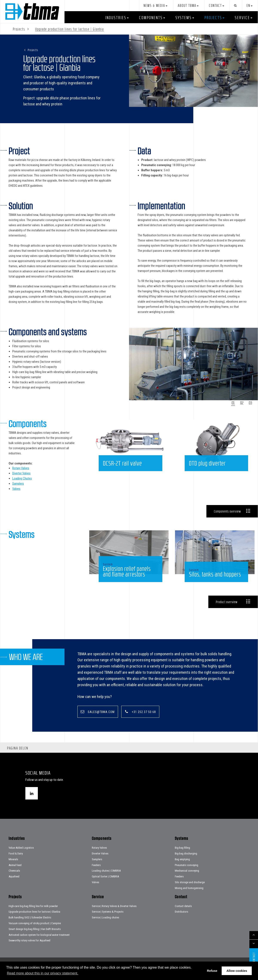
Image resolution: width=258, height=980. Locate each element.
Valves (16, 489)
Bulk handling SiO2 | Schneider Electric (30, 925)
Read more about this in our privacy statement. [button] (43, 973)
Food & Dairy (16, 861)
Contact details (183, 914)
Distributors (181, 920)
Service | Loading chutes (105, 925)
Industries (116, 18)
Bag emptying (182, 867)
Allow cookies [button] (237, 971)
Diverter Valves (21, 473)
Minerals (13, 867)
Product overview (227, 610)
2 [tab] (243, 403)
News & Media (154, 6)
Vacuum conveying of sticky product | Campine (35, 931)
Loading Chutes (22, 478)
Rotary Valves (21, 468)
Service (242, 18)
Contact (215, 6)
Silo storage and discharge (190, 890)
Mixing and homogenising (189, 896)
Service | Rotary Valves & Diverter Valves (114, 914)
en (248, 6)
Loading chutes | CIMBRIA (106, 879)
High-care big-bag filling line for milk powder (33, 914)
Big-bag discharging (186, 861)
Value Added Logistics (21, 856)
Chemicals (14, 879)
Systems (184, 18)
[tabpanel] (193, 364)
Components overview (227, 511)
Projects (213, 18)
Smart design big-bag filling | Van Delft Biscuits (35, 937)
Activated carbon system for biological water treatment (39, 943)
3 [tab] (251, 403)
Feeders (96, 873)
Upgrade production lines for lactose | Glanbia (34, 920)
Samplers (18, 484)
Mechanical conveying (187, 879)
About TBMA (187, 6)
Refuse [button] (212, 971)
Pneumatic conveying (187, 873)
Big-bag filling (182, 856)
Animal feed (15, 873)
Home (32, 11)
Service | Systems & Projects (108, 920)
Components (151, 18)
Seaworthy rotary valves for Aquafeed (29, 949)
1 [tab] (234, 403)
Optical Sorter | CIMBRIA (105, 884)
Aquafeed (14, 884)
